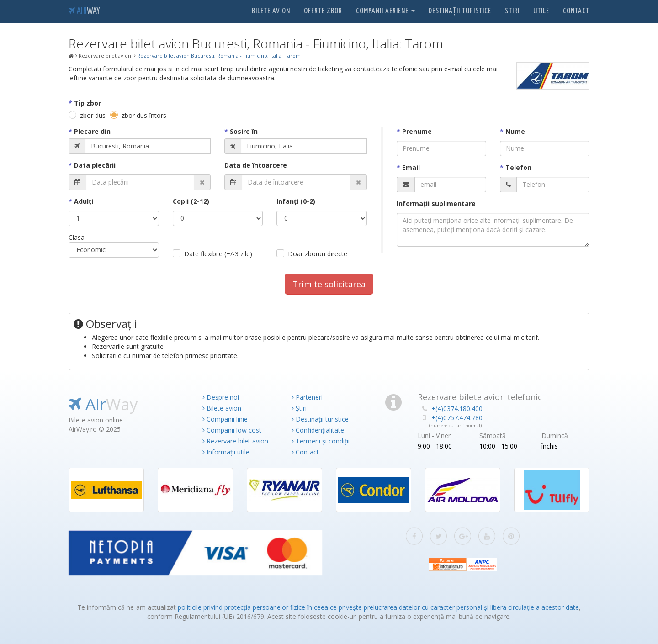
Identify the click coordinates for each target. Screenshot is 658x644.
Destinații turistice (460, 11)
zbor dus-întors (144, 115)
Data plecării (95, 165)
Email (411, 167)
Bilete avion (271, 11)
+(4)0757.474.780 (457, 418)
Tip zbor (88, 103)
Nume (515, 131)
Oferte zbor (323, 11)
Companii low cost (232, 430)
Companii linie (225, 419)
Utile (541, 11)
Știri (299, 408)
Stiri (512, 11)
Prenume (417, 131)
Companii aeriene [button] (385, 11)
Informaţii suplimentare (436, 203)
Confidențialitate (318, 430)
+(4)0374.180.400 (457, 409)
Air (84, 11)
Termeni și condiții (321, 441)
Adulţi (84, 201)
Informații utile (226, 452)
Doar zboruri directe (318, 254)
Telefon (518, 167)
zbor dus (93, 115)
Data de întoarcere (256, 165)
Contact (576, 11)
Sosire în (244, 131)
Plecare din (92, 131)
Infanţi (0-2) (296, 201)
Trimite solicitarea (329, 284)
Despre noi (221, 397)
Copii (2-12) (191, 201)
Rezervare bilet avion (235, 441)
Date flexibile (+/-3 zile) (218, 254)
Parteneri (307, 397)
